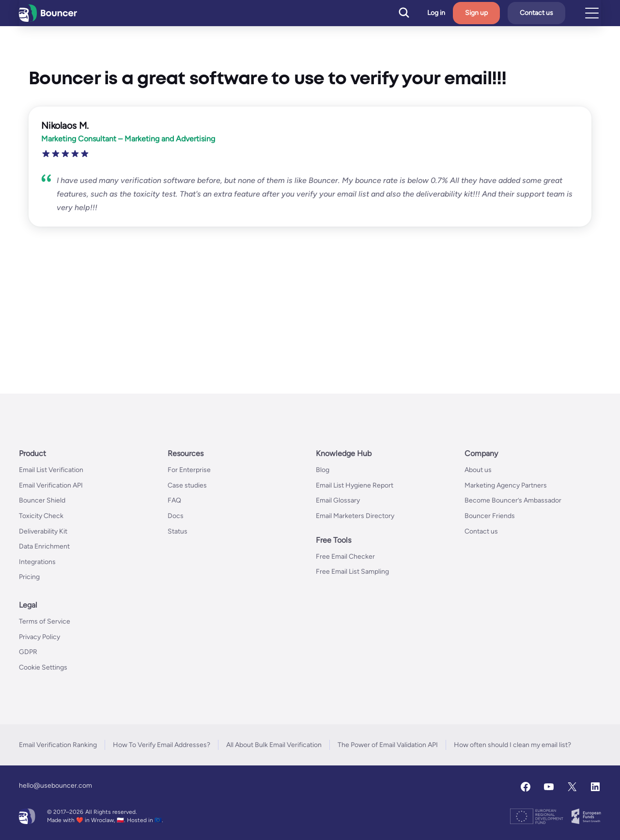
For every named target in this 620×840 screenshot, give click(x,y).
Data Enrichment (44, 546)
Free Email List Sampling (352, 572)
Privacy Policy (39, 637)
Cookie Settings (43, 667)
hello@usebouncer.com (55, 786)
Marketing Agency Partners (506, 485)
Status (178, 531)
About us (478, 470)
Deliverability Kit (43, 531)
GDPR (28, 652)
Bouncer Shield (42, 500)
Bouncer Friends (490, 516)
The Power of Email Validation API (388, 745)
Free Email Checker (345, 557)
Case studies (187, 485)
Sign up (476, 13)
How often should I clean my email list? (512, 745)
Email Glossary (338, 500)
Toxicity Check (41, 516)
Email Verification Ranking (58, 745)
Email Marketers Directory (355, 516)
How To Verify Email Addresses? (162, 745)
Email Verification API (51, 485)
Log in (436, 13)
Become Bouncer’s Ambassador (513, 500)
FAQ (174, 500)
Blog (323, 470)
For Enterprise (189, 470)
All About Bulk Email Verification (274, 745)
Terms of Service (45, 621)
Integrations (37, 562)
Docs (176, 516)
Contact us (536, 13)
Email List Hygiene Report (355, 485)
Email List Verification (51, 470)
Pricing (29, 577)
